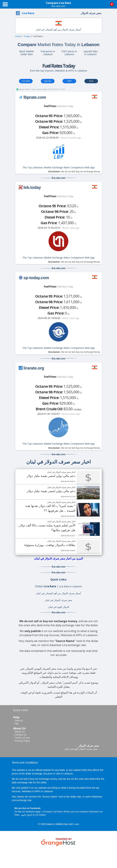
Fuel (91, 81)
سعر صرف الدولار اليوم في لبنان (81, 749)
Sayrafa (48, 81)
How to (19, 720)
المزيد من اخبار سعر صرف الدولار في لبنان (58, 558)
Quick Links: (21, 710)
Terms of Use (22, 738)
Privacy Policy (22, 741)
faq (16, 723)
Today (27, 36)
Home (18, 36)
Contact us (21, 735)
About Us (20, 731)
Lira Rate (26, 81)
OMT (69, 81)
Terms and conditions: (25, 763)
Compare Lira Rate (52, 812)
